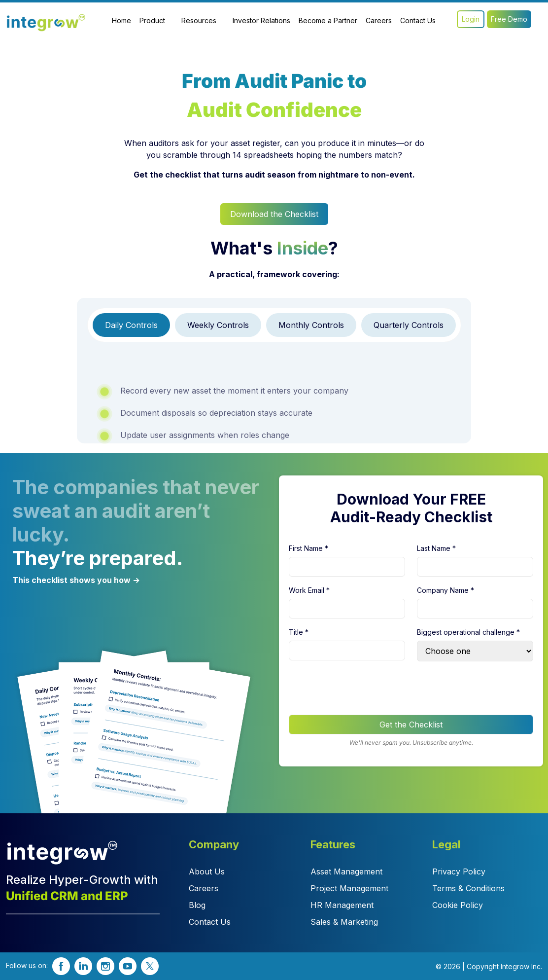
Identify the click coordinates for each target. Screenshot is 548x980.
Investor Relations (261, 20)
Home (121, 20)
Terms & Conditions (468, 888)
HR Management (342, 905)
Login (471, 19)
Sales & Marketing (344, 922)
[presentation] (364, 688)
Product (152, 20)
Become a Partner (328, 20)
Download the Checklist (274, 214)
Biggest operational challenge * (468, 632)
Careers (379, 20)
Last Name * (436, 548)
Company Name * (445, 590)
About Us (207, 871)
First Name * (308, 548)
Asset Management (346, 871)
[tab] (131, 325)
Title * (299, 632)
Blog (197, 905)
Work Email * (309, 590)
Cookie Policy (458, 905)
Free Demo (509, 19)
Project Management (349, 888)
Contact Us (418, 20)
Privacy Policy (459, 871)
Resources (199, 20)
